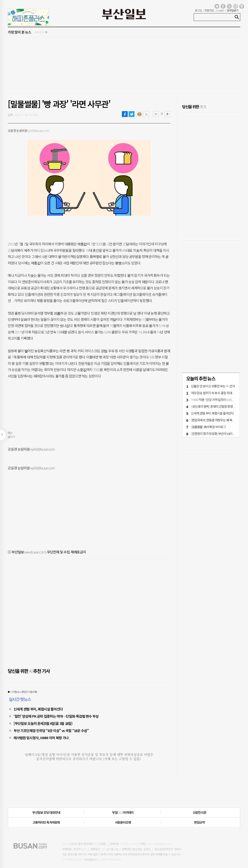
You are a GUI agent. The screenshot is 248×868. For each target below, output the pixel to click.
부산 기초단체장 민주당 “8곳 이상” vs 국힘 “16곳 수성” (51, 730)
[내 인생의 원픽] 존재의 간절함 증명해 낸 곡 (217, 407)
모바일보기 (232, 10)
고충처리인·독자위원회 (46, 822)
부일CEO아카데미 (123, 813)
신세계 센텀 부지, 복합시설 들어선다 (38, 709)
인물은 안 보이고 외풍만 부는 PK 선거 (213, 386)
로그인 (198, 10)
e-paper (220, 10)
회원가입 (209, 10)
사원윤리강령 (123, 822)
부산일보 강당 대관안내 (46, 813)
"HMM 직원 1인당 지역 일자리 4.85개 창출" (216, 400)
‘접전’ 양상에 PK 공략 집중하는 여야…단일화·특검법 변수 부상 (56, 716)
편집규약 (199, 822)
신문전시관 (199, 813)
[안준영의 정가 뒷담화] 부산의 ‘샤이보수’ (214, 434)
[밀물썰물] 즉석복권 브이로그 (208, 427)
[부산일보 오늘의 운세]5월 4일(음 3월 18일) (43, 723)
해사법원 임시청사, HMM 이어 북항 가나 (41, 738)
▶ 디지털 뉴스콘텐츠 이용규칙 (22, 692)
